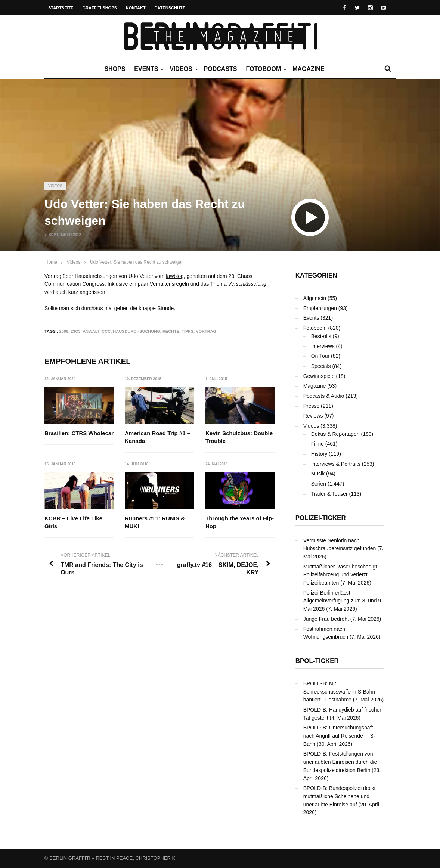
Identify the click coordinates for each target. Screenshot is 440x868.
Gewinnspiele (319, 376)
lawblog (175, 276)
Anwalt (91, 331)
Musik (318, 474)
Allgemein (315, 298)
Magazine (308, 69)
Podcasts (221, 69)
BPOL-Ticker (317, 661)
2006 (64, 331)
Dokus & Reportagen (335, 434)
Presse (312, 406)
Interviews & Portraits (336, 464)
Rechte (171, 331)
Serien (319, 484)
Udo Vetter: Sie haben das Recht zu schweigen (137, 262)
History (319, 454)
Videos (183, 69)
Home (51, 262)
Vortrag (206, 331)
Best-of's (321, 336)
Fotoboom (265, 69)
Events (148, 69)
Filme (317, 444)
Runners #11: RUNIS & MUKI (155, 523)
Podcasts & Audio (324, 396)
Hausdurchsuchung (137, 331)
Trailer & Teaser (329, 494)
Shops (115, 69)
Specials (321, 366)
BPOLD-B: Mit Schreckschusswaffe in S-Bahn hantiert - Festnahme (339, 692)
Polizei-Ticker (321, 518)
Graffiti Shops (100, 8)
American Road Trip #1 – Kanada (158, 437)
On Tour (320, 356)
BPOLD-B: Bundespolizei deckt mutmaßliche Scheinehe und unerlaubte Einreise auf (340, 796)
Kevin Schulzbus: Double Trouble (239, 437)
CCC (106, 331)
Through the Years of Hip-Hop (240, 523)
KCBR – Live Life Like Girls (73, 523)
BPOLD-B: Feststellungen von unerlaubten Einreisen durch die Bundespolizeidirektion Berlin (340, 762)
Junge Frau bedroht (326, 619)
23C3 (75, 331)
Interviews (323, 346)
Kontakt (136, 8)
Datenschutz (170, 8)
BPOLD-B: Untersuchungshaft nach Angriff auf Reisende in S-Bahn (339, 736)
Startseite (61, 8)
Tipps (188, 331)
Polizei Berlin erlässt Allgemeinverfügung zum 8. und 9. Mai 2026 (343, 601)
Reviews (313, 416)
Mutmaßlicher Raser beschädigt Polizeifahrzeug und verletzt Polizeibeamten (340, 575)
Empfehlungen (320, 308)
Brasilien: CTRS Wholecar (79, 433)
